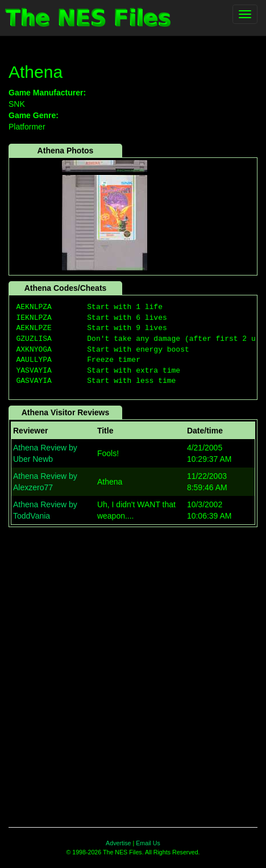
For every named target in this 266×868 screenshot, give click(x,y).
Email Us (148, 843)
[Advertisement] (133, 671)
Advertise (118, 843)
